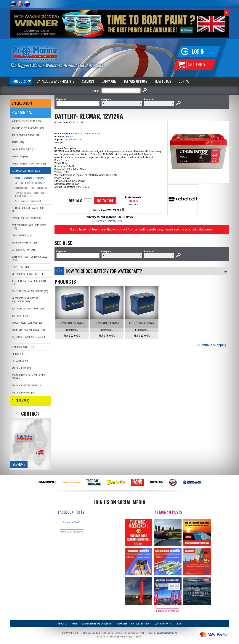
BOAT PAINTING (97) (21, 315)
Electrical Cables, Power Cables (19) (31, 188)
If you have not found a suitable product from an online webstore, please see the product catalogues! (142, 229)
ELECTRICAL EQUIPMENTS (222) (26, 171)
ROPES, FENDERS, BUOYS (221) (26, 135)
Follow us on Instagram (168, 611)
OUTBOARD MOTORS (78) (23, 250)
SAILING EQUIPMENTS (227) (24, 242)
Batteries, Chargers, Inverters (86, 134)
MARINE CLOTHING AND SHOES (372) (28, 330)
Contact (185, 81)
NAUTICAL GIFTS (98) (21, 368)
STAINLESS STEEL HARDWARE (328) (28, 128)
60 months (133, 204)
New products (22, 113)
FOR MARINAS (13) (20, 361)
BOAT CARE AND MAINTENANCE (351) (28, 308)
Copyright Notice (164, 623)
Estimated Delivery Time (109, 221)
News (75, 623)
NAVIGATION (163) (20, 156)
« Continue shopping (212, 345)
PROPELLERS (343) (20, 267)
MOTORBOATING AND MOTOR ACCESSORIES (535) (25, 300)
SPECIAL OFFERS (22, 103)
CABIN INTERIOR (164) (22, 235)
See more (19, 464)
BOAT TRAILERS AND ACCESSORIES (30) (30, 291)
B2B (179, 623)
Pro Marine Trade (73, 140)
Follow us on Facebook (71, 532)
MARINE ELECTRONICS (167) (24, 149)
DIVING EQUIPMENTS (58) (23, 347)
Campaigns (109, 81)
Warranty (122, 623)
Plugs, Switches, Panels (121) (28, 201)
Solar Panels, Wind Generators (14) (30, 183)
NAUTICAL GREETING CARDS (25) (27, 385)
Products (19, 81)
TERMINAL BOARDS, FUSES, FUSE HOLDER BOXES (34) (29, 194)
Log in (198, 51)
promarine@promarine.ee (165, 633)
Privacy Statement (141, 623)
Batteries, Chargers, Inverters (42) (30, 178)
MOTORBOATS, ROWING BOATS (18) (28, 274)
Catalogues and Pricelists (56, 81)
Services (88, 81)
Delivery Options (136, 81)
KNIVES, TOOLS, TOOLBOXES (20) (27, 323)
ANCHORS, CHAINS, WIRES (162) (26, 121)
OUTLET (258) (20, 401)
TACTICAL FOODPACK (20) (24, 392)
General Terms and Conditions (97, 623)
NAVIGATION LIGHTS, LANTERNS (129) (29, 163)
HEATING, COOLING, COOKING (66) (27, 218)
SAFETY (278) (18, 142)
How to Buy (163, 81)
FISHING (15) (17, 354)
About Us (63, 623)
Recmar (70, 137)
